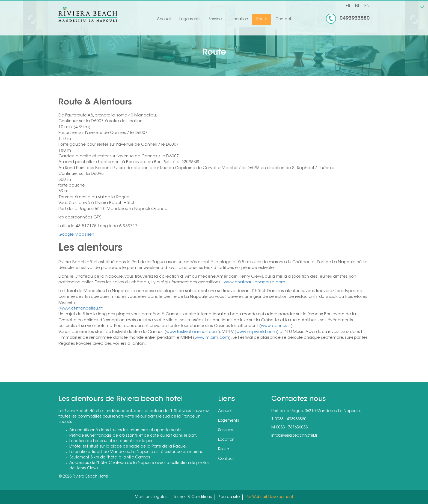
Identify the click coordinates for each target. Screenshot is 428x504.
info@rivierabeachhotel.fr (294, 436)
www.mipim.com (212, 338)
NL (357, 6)
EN (367, 6)
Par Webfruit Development (269, 497)
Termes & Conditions (192, 497)
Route (262, 19)
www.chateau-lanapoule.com (255, 282)
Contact (283, 19)
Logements (190, 19)
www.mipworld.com (257, 332)
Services (216, 19)
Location (240, 19)
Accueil (164, 19)
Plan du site (229, 497)
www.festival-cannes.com (192, 332)
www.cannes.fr (276, 326)
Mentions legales (151, 497)
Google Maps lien (76, 235)
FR (348, 6)
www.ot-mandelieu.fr (81, 309)
